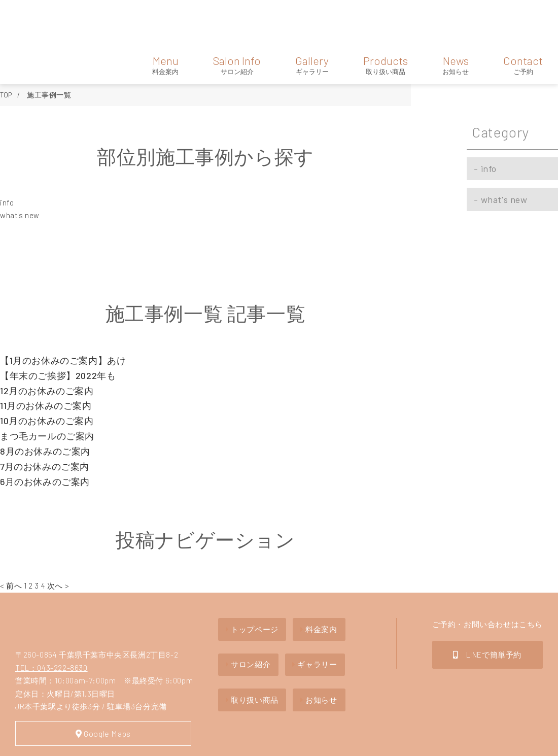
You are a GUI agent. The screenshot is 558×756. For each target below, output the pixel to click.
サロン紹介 (246, 612)
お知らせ (317, 642)
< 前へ (11, 540)
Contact (523, 19)
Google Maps (91, 692)
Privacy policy (92, 742)
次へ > (58, 540)
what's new (20, 170)
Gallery (312, 19)
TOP (6, 49)
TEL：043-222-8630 (51, 625)
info (7, 157)
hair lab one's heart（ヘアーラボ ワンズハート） (47, 20)
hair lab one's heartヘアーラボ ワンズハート (57, 584)
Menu (165, 19)
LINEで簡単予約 (487, 607)
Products (386, 19)
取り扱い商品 (250, 642)
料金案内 (317, 581)
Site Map (33, 742)
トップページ (250, 581)
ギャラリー (321, 612)
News (456, 19)
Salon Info (237, 19)
